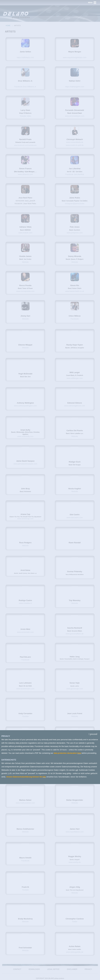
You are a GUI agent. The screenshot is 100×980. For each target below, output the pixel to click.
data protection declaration (65, 753)
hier (44, 777)
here (79, 753)
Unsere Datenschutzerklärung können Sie (25, 777)
